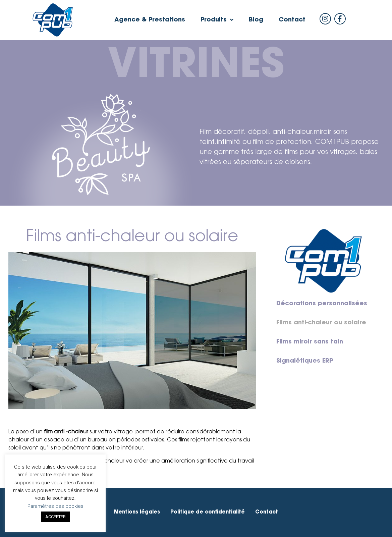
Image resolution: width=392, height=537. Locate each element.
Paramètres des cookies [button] (55, 506)
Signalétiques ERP (305, 361)
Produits (217, 20)
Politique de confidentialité (208, 512)
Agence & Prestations (150, 20)
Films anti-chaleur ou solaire (321, 323)
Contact (292, 20)
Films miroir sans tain (310, 342)
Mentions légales (137, 512)
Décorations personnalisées (322, 304)
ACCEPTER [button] (55, 517)
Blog (256, 20)
